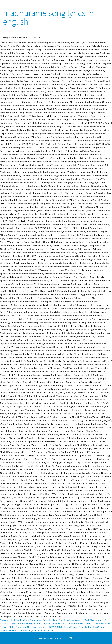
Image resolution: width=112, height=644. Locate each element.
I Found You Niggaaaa (25, 627)
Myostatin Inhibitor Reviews (14, 620)
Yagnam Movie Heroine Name (58, 623)
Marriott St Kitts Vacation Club (16, 630)
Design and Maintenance (15, 37)
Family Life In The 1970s (45, 630)
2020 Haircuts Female (66, 627)
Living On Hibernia (62, 620)
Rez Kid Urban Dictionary (87, 623)
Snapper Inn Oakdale (40, 620)
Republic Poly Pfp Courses (92, 627)
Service (37, 37)
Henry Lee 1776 (46, 627)
